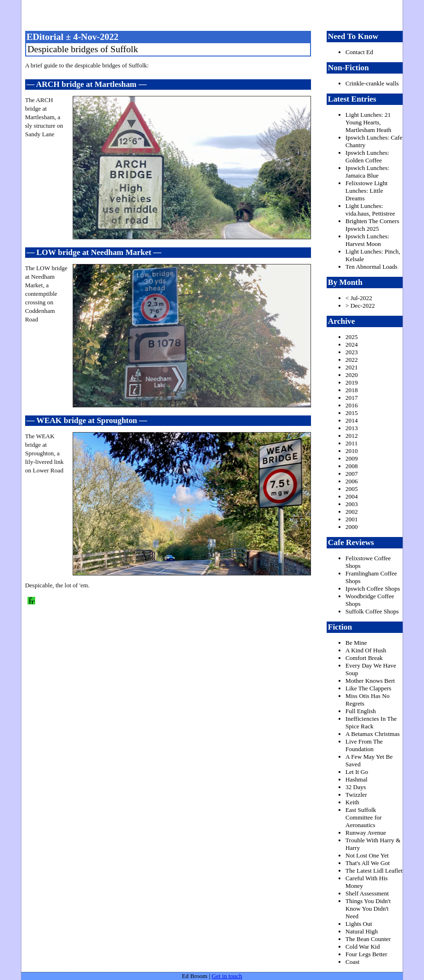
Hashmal (357, 779)
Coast (353, 962)
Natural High (362, 931)
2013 (352, 428)
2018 (352, 390)
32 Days (356, 787)
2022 (352, 360)
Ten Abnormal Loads (372, 267)
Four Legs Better (367, 954)
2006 (352, 481)
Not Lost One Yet (367, 855)
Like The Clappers (369, 688)
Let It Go (357, 772)
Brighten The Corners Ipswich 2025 (372, 225)
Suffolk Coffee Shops (372, 611)
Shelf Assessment (367, 893)
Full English (361, 711)
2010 (352, 451)
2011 (352, 443)
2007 (352, 474)
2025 (352, 337)
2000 (352, 527)
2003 (352, 504)
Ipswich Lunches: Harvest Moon (367, 240)
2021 (352, 367)
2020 (352, 375)
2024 (352, 344)
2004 (352, 496)
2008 (352, 466)
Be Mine (356, 643)
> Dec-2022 (360, 306)
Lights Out (359, 924)
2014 (352, 420)
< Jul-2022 (359, 298)
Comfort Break (364, 658)
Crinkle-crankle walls (372, 83)
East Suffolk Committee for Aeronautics (364, 817)
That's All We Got (368, 863)
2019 (352, 382)
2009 (352, 458)
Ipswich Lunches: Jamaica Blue (367, 172)
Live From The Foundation (364, 745)
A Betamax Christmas (373, 734)
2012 (352, 436)
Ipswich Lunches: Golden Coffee (367, 156)
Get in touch (227, 976)
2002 (352, 512)
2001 (352, 519)
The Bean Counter (368, 939)
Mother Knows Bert (370, 681)
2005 (352, 489)
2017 (352, 398)
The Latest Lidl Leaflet (374, 871)
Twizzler (356, 795)
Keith (353, 802)
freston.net (215, 14)
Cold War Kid (363, 947)
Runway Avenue (366, 833)
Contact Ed (359, 52)
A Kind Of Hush (366, 650)
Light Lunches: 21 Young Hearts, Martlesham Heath (368, 122)
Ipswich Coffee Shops (373, 589)
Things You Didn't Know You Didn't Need (368, 909)
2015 (352, 413)
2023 (352, 352)
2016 (352, 405)
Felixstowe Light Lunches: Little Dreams (367, 191)
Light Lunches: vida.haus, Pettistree (370, 210)
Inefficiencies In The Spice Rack (371, 722)
